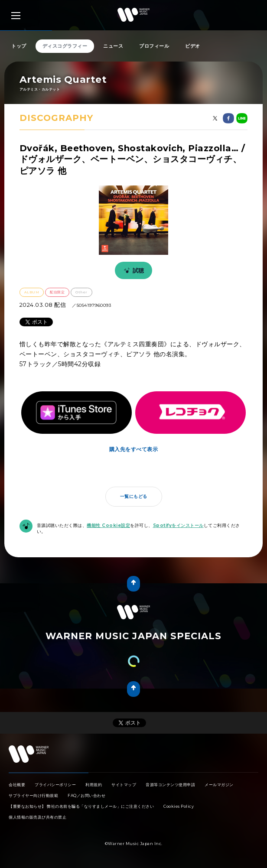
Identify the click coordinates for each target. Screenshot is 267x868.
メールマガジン (219, 785)
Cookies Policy (179, 806)
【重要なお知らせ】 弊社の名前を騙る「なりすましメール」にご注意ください (81, 806)
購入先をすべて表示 (134, 449)
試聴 (133, 270)
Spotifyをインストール (178, 525)
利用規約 (94, 785)
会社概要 (17, 785)
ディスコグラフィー (65, 46)
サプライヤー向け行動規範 (33, 795)
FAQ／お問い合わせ (86, 795)
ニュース (113, 46)
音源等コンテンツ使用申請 (170, 785)
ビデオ (193, 46)
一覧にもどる (134, 496)
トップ (19, 46)
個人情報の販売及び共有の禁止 (37, 817)
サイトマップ (124, 785)
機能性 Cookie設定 (108, 525)
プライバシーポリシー (55, 785)
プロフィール (154, 46)
